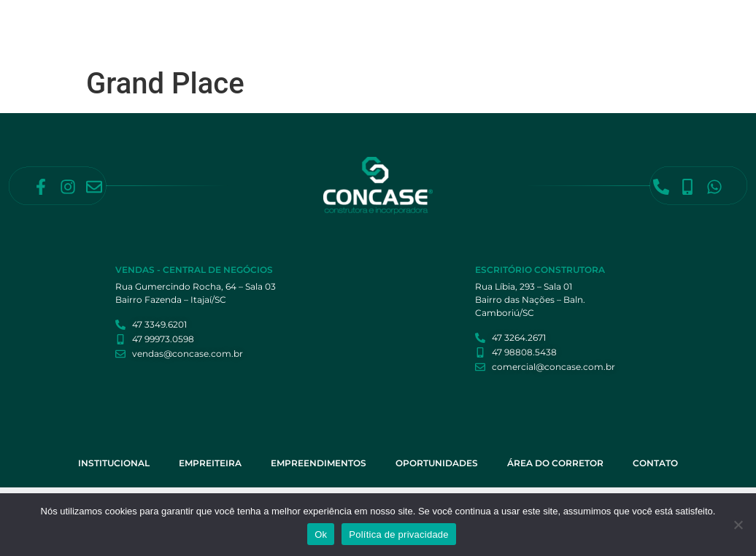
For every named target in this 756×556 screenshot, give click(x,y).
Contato (282, 58)
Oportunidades (551, 24)
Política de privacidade (399, 534)
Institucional (295, 24)
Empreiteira (370, 24)
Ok (321, 534)
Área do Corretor (645, 24)
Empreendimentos (456, 24)
